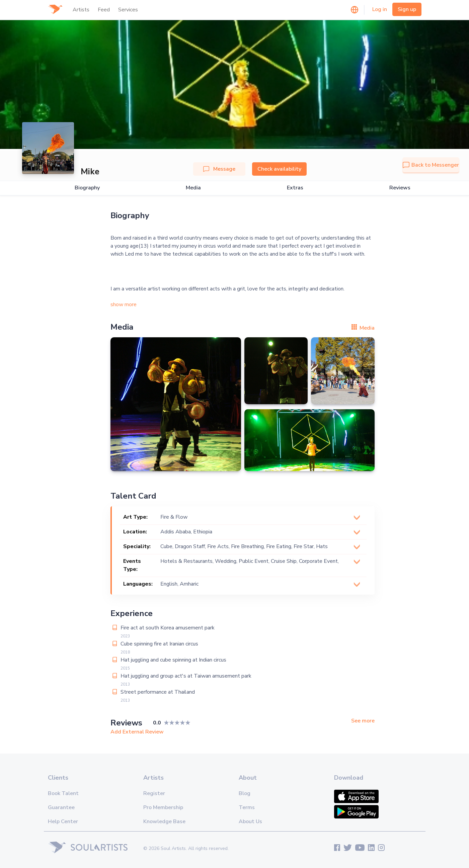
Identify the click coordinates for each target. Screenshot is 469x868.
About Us (250, 821)
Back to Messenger (431, 165)
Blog (245, 793)
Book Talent (63, 793)
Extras (295, 188)
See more (363, 721)
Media (193, 188)
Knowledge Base (164, 821)
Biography (87, 188)
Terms (247, 807)
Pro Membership (163, 807)
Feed (104, 10)
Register (154, 793)
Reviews (400, 188)
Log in (380, 9)
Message (219, 169)
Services (128, 10)
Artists (81, 10)
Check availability (279, 169)
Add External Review (137, 732)
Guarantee (61, 807)
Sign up (407, 9)
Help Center (63, 821)
